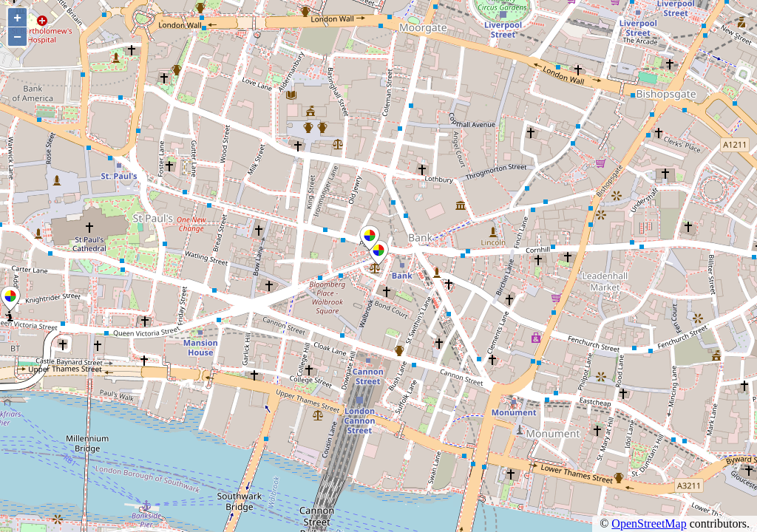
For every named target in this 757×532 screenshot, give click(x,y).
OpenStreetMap (649, 524)
